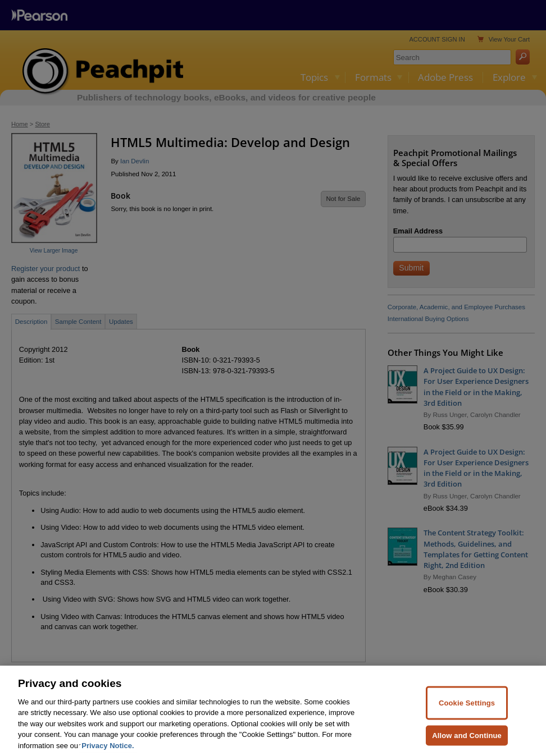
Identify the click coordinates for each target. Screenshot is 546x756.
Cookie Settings (467, 708)
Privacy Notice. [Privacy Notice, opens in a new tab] (108, 750)
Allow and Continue (467, 740)
